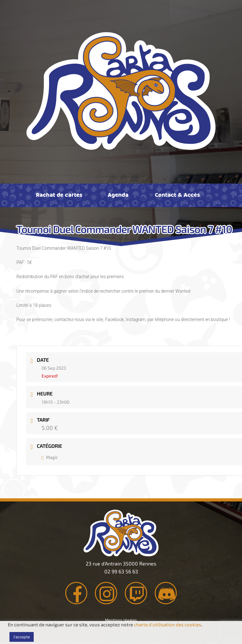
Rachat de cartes (59, 195)
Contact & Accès (177, 195)
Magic (50, 457)
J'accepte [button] (22, 637)
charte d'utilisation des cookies (168, 624)
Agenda (118, 195)
